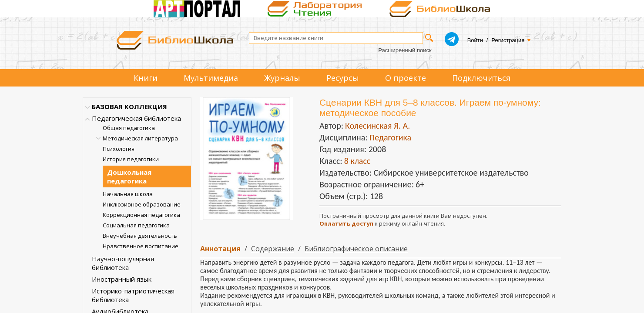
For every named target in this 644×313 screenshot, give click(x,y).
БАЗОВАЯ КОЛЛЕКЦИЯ (129, 107)
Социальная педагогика (136, 225)
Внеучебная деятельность (140, 236)
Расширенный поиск (405, 50)
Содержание (273, 249)
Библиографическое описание (356, 249)
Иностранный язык (122, 279)
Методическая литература (140, 138)
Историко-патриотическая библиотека (133, 295)
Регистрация (508, 40)
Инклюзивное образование (142, 204)
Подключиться (481, 78)
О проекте (406, 78)
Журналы (282, 78)
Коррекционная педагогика (141, 215)
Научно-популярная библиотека (123, 263)
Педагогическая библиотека (136, 118)
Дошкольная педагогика (129, 176)
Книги (146, 78)
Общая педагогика (129, 128)
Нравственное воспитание (141, 246)
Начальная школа (128, 194)
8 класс (357, 161)
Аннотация (220, 249)
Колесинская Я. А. (377, 126)
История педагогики (131, 159)
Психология (119, 149)
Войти (475, 40)
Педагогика (390, 137)
